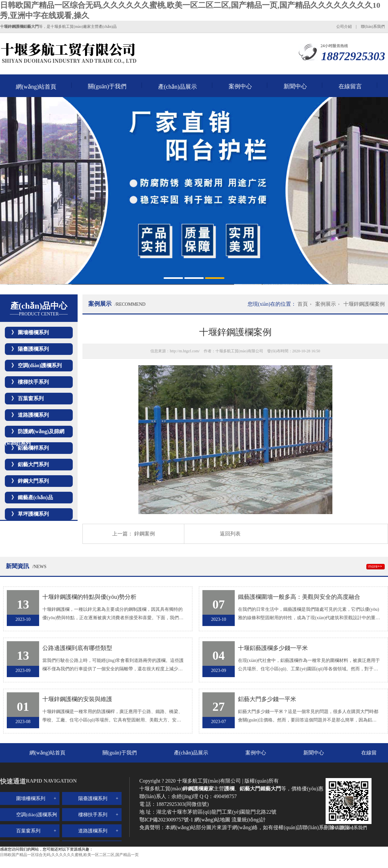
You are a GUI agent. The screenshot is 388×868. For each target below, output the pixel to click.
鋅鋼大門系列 (33, 481)
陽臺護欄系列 (33, 349)
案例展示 (326, 304)
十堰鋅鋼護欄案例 (364, 304)
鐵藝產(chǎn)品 (35, 497)
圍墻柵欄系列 (33, 332)
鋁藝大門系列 (33, 464)
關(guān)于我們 (107, 86)
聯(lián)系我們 (373, 27)
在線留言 (350, 86)
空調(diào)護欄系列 (40, 365)
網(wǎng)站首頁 (36, 87)
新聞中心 (295, 86)
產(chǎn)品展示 (178, 87)
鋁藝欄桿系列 (33, 448)
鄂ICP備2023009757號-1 (167, 820)
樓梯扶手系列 (33, 382)
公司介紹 (344, 27)
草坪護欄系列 (33, 514)
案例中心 (240, 86)
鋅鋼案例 (145, 534)
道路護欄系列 (33, 415)
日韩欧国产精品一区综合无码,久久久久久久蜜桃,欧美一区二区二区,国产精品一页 (69, 855)
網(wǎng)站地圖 (212, 820)
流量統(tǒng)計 (248, 820)
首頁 (303, 304)
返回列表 (230, 534)
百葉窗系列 (31, 398)
